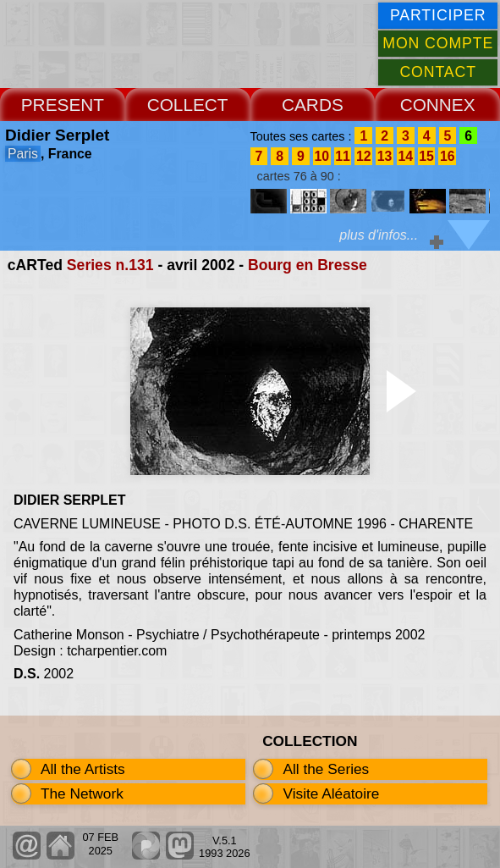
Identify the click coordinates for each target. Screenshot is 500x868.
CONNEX (438, 105)
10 (321, 156)
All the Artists (83, 769)
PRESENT (63, 105)
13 (385, 156)
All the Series (326, 769)
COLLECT (188, 105)
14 (405, 156)
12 (364, 156)
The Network (82, 793)
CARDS (313, 105)
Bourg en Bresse (308, 265)
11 (343, 156)
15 (426, 156)
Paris (23, 154)
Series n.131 (110, 265)
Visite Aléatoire (331, 793)
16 (448, 156)
